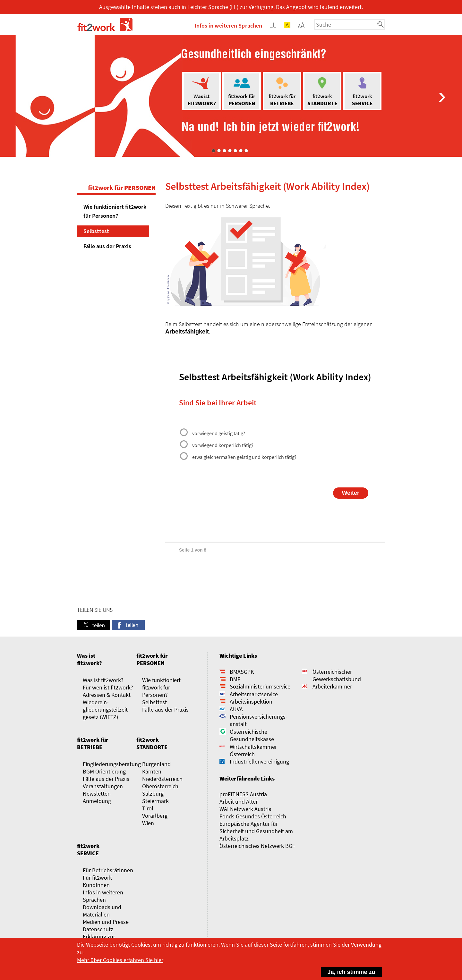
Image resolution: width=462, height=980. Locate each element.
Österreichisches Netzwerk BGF (257, 846)
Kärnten (152, 771)
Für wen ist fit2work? (108, 687)
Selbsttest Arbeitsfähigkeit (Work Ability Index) (267, 186)
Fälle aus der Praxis (107, 246)
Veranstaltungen (103, 786)
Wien (148, 823)
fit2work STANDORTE (152, 743)
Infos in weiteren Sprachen (229, 25)
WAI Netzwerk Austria (245, 809)
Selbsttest (96, 231)
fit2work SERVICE (88, 849)
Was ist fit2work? (90, 659)
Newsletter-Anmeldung (97, 797)
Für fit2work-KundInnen (98, 881)
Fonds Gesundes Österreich (253, 816)
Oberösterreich (160, 786)
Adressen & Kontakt (107, 695)
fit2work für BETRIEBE (93, 743)
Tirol (148, 808)
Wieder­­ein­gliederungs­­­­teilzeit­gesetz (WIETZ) (106, 710)
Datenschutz (98, 929)
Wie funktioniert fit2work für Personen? (115, 211)
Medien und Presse (106, 922)
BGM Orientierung (104, 771)
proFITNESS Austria (243, 794)
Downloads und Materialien (102, 911)
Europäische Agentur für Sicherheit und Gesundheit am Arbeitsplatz (256, 831)
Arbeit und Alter (239, 802)
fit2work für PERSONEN (122, 187)
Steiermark (155, 801)
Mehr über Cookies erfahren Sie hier (120, 960)
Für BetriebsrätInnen (108, 870)
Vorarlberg (155, 816)
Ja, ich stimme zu (348, 971)
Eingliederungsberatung (112, 764)
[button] (301, 25)
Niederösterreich (162, 779)
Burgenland (156, 764)
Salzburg (153, 794)
